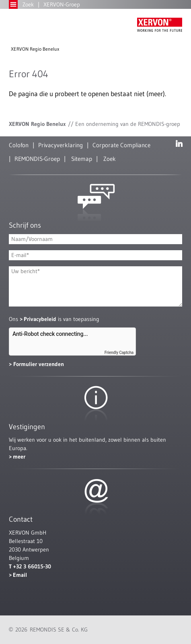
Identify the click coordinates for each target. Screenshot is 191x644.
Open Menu (13, 4)
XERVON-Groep (62, 4)
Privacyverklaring (61, 145)
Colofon (19, 145)
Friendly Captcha (119, 353)
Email (20, 575)
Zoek (28, 4)
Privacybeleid (40, 319)
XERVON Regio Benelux (35, 49)
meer (19, 457)
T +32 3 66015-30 (30, 566)
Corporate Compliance (121, 145)
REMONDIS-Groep (37, 159)
